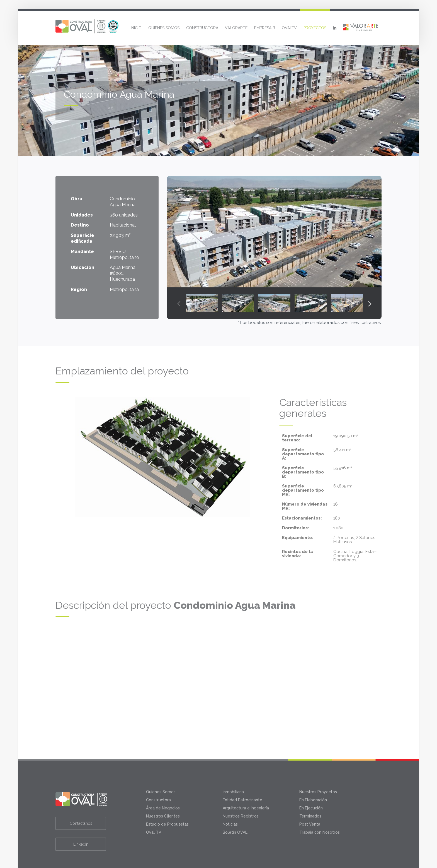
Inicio (136, 28)
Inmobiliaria (233, 765)
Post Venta (310, 797)
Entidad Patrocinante (242, 773)
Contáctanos (81, 797)
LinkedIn (81, 817)
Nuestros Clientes (163, 789)
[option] (274, 232)
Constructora (202, 28)
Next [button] (370, 303)
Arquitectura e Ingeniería (246, 781)
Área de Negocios (163, 781)
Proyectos (315, 28)
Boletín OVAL (235, 806)
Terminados (310, 789)
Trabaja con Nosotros (320, 806)
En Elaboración (313, 773)
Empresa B (265, 28)
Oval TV (154, 806)
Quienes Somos (164, 28)
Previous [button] (179, 303)
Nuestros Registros (241, 789)
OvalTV (289, 28)
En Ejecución (311, 781)
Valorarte (236, 28)
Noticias (230, 797)
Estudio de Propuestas (167, 797)
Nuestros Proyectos (318, 765)
